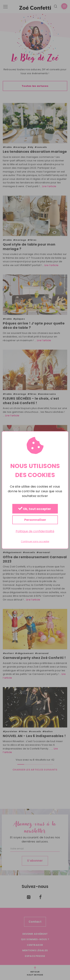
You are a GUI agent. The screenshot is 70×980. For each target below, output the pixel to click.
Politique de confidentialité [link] (35, 531)
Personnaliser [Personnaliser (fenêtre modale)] (35, 520)
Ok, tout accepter (34, 509)
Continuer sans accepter (35, 542)
